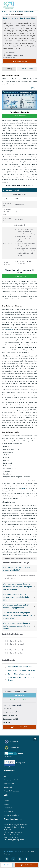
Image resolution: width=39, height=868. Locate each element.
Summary (9, 69)
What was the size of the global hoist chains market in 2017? (20, 569)
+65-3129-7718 (13, 837)
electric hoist (9, 330)
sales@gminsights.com (16, 840)
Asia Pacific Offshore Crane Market (20, 667)
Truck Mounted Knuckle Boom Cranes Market (21, 679)
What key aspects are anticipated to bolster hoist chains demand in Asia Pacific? (20, 626)
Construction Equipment (26, 12)
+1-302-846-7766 (13, 835)
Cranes (6, 14)
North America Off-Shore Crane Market (22, 670)
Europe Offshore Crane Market (19, 674)
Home (4, 12)
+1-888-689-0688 (16, 832)
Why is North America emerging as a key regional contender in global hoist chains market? (20, 615)
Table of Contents (27, 69)
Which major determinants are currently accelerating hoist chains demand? (20, 597)
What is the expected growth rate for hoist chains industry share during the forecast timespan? (20, 587)
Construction (12, 12)
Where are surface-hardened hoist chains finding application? (20, 606)
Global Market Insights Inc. (13, 851)
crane (23, 488)
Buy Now (20, 695)
